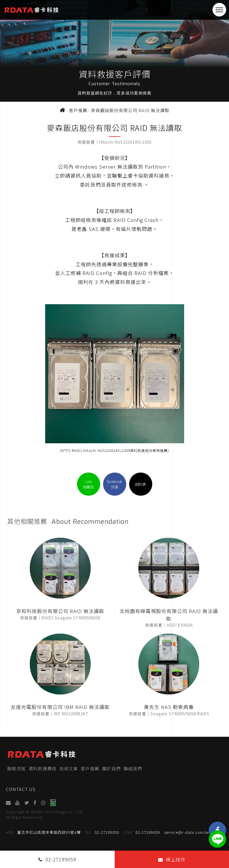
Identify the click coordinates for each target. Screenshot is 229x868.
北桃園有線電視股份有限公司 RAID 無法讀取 (169, 615)
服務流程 (17, 768)
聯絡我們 (133, 768)
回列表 (141, 484)
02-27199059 (102, 832)
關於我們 (111, 768)
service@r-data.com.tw (187, 832)
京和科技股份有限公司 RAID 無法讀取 (60, 611)
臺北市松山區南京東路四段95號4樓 (43, 832)
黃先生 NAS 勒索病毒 (169, 707)
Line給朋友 (89, 484)
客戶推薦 (90, 768)
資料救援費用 (43, 768)
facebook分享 (115, 484)
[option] (115, 51)
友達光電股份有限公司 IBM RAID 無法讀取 (60, 707)
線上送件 (172, 859)
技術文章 (69, 768)
